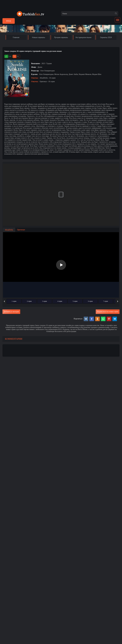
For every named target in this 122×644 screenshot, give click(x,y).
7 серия (106, 301)
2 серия (29, 301)
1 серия (14, 301)
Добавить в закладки (11, 312)
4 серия (60, 301)
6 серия (90, 301)
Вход (9, 21)
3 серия (45, 301)
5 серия (75, 301)
